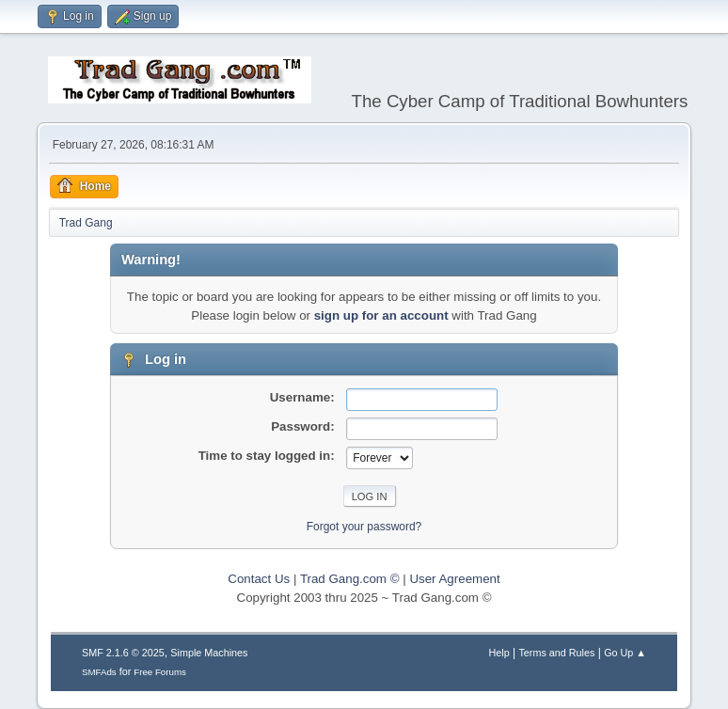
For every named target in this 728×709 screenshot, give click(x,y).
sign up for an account (381, 315)
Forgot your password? (364, 527)
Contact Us (259, 579)
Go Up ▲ (625, 653)
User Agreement (454, 579)
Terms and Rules (556, 653)
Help (499, 653)
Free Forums (160, 672)
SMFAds (99, 672)
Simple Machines (209, 653)
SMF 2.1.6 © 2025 (123, 653)
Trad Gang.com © (350, 579)
